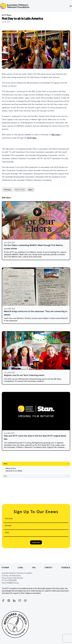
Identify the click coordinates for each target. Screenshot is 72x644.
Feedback (66, 568)
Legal (21, 568)
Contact (48, 568)
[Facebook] (3, 601)
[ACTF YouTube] (25, 601)
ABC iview (56, 135)
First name (9, 519)
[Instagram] (9, 601)
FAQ (34, 568)
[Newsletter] (20, 601)
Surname (8, 525)
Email (7, 532)
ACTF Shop (32, 138)
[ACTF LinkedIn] (14, 601)
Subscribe (36, 542)
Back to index (20, 190)
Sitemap (5, 568)
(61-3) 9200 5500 (11, 580)
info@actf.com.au (13, 583)
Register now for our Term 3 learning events (24, 375)
